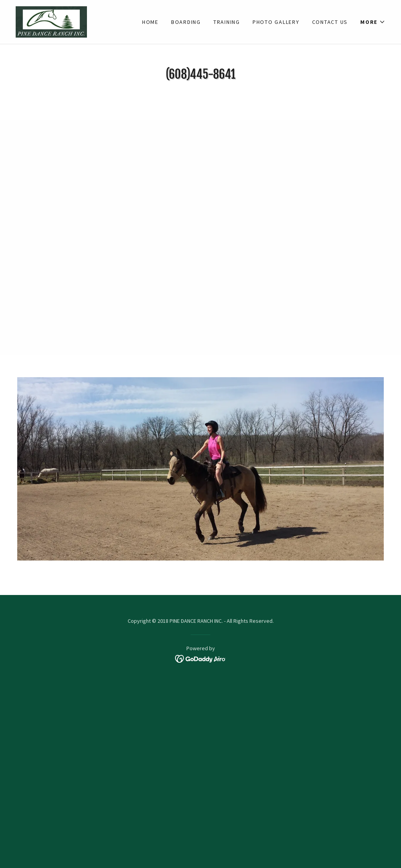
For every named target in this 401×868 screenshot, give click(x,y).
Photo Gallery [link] (276, 22)
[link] (51, 21)
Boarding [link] (186, 22)
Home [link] (150, 22)
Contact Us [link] (330, 22)
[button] (373, 22)
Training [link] (227, 22)
